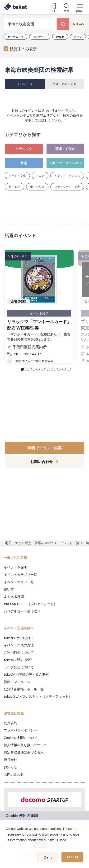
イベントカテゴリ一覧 (20, 575)
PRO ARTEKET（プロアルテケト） (30, 604)
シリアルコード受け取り (22, 611)
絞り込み (78, 24)
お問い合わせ (14, 774)
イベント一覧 (69, 543)
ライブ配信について (19, 667)
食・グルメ (37, 187)
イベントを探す (15, 567)
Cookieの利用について (21, 738)
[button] (22, 369)
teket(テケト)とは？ (19, 638)
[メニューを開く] (80, 7)
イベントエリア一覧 (19, 582)
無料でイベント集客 (45, 448)
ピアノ (78, 37)
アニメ (40, 176)
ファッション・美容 (67, 187)
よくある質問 (14, 597)
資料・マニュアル (17, 682)
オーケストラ (15, 37)
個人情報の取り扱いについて (25, 745)
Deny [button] (48, 857)
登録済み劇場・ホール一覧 (24, 689)
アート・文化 (17, 176)
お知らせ (10, 767)
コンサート (40, 37)
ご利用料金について (19, 652)
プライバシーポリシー (20, 730)
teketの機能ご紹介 (18, 660)
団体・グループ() (64, 84)
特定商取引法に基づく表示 (24, 752)
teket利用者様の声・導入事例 (26, 674)
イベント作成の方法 (19, 645)
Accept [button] (73, 857)
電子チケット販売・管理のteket (29, 543)
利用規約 (10, 723)
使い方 (9, 589)
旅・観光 (14, 187)
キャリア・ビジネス (67, 176)
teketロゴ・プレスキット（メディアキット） (38, 696)
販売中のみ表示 (23, 49)
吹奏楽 (60, 37)
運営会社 (10, 760)
